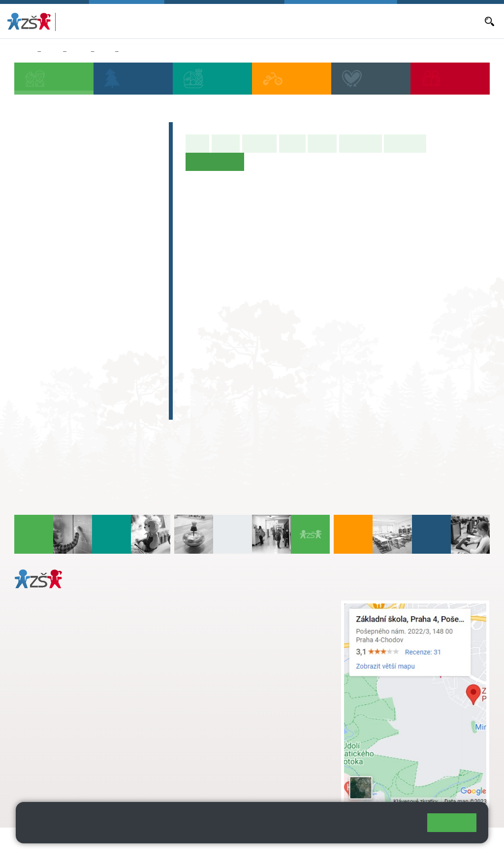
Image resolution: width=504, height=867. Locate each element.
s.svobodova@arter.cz (256, 616)
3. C (86, 249)
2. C (58, 249)
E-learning (45, 391)
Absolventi (46, 371)
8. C (86, 325)
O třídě (226, 143)
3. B (86, 230)
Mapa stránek (199, 841)
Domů (24, 52)
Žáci (52, 52)
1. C (31, 249)
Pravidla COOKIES (78, 853)
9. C (114, 325)
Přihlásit (243, 841)
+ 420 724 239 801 (253, 626)
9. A (114, 287)
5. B (142, 230)
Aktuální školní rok (225, 21)
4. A (114, 211)
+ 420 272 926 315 (58, 729)
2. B (58, 230)
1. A (31, 211)
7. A (59, 287)
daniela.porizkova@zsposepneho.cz (92, 739)
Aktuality (270, 21)
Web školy (472, 841)
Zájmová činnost (59, 352)
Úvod (197, 143)
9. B (114, 306)
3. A (87, 211)
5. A (142, 211)
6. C (31, 325)
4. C (114, 230)
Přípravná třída (55, 181)
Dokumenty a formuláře (446, 21)
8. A (87, 287)
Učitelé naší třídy (148, 52)
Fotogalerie (405, 143)
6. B (31, 306)
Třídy (79, 52)
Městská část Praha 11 (50, 769)
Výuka (292, 143)
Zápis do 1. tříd (55, 132)
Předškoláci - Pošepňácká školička (80, 156)
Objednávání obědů (316, 21)
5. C (142, 249)
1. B (31, 230)
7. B (58, 306)
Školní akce (361, 143)
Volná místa (366, 21)
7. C (58, 325)
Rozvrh (322, 143)
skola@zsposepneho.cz (236, 636)
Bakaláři (182, 21)
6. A (105, 52)
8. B (86, 306)
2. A (59, 211)
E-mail (397, 21)
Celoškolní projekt (62, 410)
